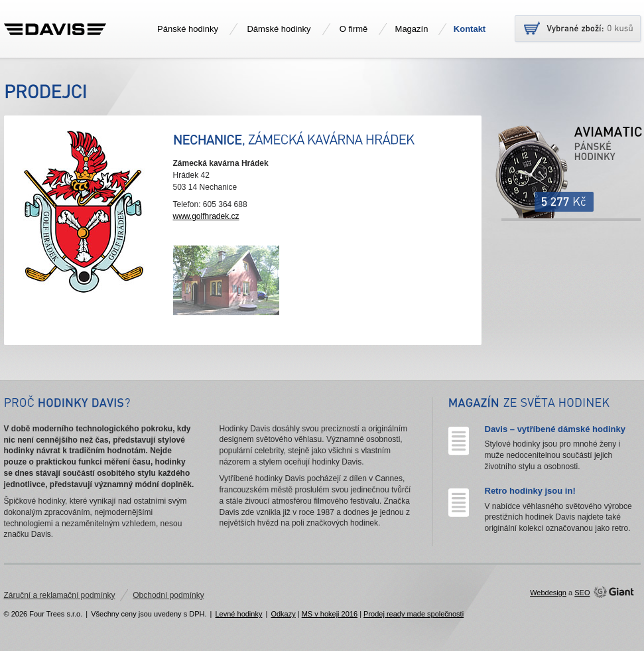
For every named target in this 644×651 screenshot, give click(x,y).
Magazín (412, 29)
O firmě (354, 29)
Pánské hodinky (188, 29)
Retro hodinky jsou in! (530, 491)
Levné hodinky (238, 614)
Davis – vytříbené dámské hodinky (555, 429)
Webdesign (548, 593)
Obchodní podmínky (168, 595)
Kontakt (470, 29)
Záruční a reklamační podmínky (60, 595)
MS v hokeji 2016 (330, 614)
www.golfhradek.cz (206, 216)
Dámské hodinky (279, 29)
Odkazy (283, 614)
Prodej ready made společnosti (414, 614)
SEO (582, 593)
